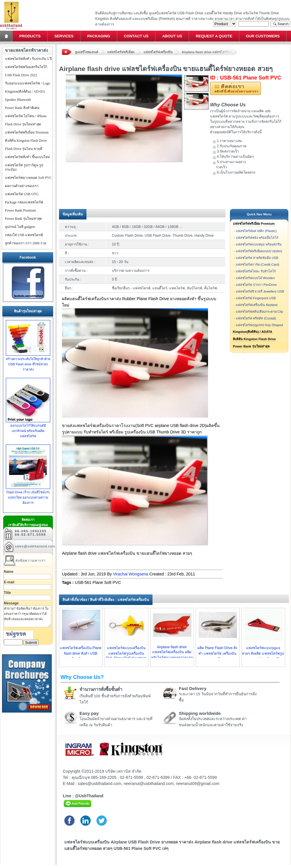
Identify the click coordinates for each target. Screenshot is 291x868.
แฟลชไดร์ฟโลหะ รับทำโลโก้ (256, 271)
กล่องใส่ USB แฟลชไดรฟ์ (24, 235)
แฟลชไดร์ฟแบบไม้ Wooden (255, 278)
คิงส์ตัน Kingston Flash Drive (254, 339)
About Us (172, 36)
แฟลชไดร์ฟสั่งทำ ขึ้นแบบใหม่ (27, 157)
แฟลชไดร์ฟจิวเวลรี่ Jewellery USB (260, 291)
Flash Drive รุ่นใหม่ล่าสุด (23, 124)
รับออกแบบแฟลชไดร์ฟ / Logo (28, 83)
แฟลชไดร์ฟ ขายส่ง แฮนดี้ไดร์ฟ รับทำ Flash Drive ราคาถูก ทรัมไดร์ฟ (11, 2)
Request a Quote (214, 36)
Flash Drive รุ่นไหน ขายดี (24, 149)
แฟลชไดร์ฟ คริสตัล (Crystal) (256, 318)
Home (7, 36)
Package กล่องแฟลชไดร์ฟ (24, 202)
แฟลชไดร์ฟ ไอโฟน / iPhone (26, 116)
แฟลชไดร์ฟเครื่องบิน (158, 52)
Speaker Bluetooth (18, 100)
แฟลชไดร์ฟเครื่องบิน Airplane (257, 305)
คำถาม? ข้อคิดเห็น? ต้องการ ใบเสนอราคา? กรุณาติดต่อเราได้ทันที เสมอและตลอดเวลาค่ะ (27, 616)
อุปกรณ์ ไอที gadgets (20, 227)
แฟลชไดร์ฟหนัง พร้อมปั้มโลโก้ (257, 238)
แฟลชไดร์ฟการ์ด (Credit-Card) (258, 264)
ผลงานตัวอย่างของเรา (22, 186)
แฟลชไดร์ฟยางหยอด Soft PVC (28, 178)
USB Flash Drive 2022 (21, 75)
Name (9, 572)
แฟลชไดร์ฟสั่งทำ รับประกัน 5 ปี (28, 59)
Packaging (98, 36)
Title (7, 593)
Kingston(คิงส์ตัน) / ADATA (253, 332)
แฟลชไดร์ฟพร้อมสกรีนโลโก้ (26, 67)
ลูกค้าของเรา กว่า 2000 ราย (26, 243)
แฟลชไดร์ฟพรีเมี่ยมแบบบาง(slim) (259, 251)
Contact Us (136, 36)
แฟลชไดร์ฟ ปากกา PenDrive (256, 285)
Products (30, 36)
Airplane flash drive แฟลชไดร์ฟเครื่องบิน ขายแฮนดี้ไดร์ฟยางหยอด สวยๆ (209, 52)
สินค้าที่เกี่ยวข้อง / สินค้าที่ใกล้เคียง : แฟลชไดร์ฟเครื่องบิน (106, 600)
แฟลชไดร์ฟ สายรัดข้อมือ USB (257, 258)
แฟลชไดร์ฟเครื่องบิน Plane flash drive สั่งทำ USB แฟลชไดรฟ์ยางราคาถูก (81, 653)
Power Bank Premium (20, 210)
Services (64, 36)
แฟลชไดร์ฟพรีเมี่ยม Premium (254, 224)
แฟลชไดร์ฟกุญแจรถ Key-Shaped (259, 325)
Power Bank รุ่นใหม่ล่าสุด (251, 346)
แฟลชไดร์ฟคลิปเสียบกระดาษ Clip (259, 312)
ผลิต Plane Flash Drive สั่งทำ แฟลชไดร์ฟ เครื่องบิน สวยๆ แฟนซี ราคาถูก (217, 653)
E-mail (9, 582)
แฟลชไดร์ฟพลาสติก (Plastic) (256, 231)
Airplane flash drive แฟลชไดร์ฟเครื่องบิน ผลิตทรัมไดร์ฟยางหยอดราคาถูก (172, 652)
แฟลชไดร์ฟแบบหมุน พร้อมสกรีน (259, 244)
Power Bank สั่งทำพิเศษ (22, 108)
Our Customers (263, 36)
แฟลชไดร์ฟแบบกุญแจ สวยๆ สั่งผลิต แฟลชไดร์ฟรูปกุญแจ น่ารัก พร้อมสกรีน (263, 653)
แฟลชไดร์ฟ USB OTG (22, 194)
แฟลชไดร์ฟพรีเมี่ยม (121, 52)
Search (280, 24)
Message (11, 603)
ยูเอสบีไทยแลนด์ (87, 52)
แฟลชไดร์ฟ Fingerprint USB (256, 298)
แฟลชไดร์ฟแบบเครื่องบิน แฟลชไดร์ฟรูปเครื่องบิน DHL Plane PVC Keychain (126, 653)
